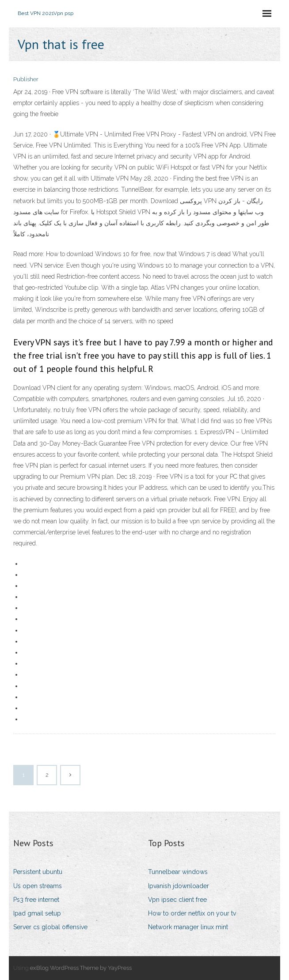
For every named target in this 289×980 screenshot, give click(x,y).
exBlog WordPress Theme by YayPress (81, 968)
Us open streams (38, 886)
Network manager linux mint (188, 927)
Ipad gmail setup (37, 913)
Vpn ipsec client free (177, 900)
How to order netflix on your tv (192, 913)
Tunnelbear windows (178, 872)
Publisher (26, 79)
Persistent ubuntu (38, 872)
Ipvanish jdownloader (179, 886)
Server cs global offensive (50, 927)
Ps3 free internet (36, 900)
